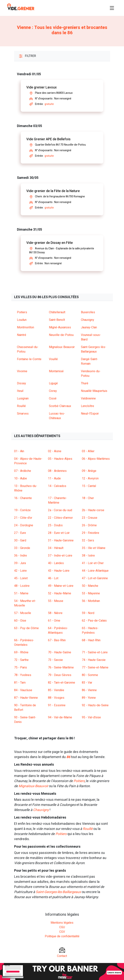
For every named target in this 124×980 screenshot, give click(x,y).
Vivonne (22, 371)
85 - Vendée (56, 690)
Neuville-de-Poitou (61, 335)
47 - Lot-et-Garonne (95, 578)
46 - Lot (53, 578)
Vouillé (53, 359)
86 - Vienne (89, 690)
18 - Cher (88, 498)
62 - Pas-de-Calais (94, 621)
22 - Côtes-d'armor (60, 518)
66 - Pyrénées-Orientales (24, 643)
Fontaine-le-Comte (29, 359)
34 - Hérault (56, 548)
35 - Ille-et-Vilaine (94, 548)
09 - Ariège (89, 471)
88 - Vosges (56, 698)
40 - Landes (56, 563)
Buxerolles (88, 312)
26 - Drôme (89, 525)
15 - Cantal (89, 486)
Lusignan (23, 399)
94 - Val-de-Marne (60, 717)
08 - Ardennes (57, 471)
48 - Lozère (22, 586)
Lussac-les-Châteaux (57, 416)
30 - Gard (20, 540)
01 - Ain (19, 451)
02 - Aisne (55, 451)
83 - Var (87, 683)
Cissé (53, 399)
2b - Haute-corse (93, 510)
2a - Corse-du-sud (60, 510)
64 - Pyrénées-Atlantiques (58, 630)
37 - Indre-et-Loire (60, 556)
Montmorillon (25, 327)
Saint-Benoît (57, 320)
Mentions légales (62, 923)
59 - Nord (88, 613)
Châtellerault (57, 312)
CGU (62, 927)
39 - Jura (20, 563)
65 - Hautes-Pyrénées (90, 630)
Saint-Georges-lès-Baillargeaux (94, 349)
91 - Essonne (57, 705)
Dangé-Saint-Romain (89, 361)
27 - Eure (20, 533)
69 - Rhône (21, 652)
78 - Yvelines (23, 675)
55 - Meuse (56, 601)
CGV (62, 932)
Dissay (21, 383)
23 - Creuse (90, 518)
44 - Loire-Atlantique (95, 571)
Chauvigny (87, 320)
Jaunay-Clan (89, 327)
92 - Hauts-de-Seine (95, 705)
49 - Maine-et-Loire (61, 586)
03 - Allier (88, 451)
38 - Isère (88, 556)
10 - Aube (21, 478)
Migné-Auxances (60, 327)
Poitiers (22, 312)
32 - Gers (88, 540)
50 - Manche (90, 586)
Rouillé (21, 406)
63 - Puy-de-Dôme (26, 628)
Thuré (85, 383)
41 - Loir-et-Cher (93, 563)
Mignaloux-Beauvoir (62, 347)
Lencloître (87, 406)
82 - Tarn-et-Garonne (62, 683)
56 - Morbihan (91, 601)
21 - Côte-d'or (23, 518)
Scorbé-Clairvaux (60, 406)
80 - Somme (90, 675)
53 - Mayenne (91, 593)
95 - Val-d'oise (91, 717)
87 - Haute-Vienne (26, 698)
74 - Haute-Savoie (94, 660)
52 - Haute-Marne (60, 593)
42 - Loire (20, 571)
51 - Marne (21, 593)
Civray (53, 391)
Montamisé (56, 371)
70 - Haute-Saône (60, 652)
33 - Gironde (22, 548)
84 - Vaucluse (23, 690)
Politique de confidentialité (62, 936)
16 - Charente (23, 498)
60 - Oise (20, 621)
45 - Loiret (21, 578)
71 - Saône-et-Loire (95, 652)
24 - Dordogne (24, 525)
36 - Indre (21, 556)
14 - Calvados (57, 486)
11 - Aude (54, 478)
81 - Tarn (20, 683)
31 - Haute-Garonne (61, 540)
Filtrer (27, 56)
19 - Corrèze (22, 510)
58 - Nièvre (55, 613)
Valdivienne (88, 399)
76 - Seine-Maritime (61, 668)
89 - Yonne (89, 698)
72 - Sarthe (21, 660)
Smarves (23, 414)
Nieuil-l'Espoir (90, 414)
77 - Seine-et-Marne (95, 668)
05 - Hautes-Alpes (60, 459)
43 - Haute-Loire (59, 571)
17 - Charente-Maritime (57, 500)
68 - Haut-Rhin (91, 640)
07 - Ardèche (23, 471)
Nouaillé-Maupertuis (94, 391)
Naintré (22, 335)
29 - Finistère (91, 533)
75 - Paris (21, 668)
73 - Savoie (55, 660)
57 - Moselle (23, 613)
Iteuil (20, 391)
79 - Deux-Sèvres (60, 675)
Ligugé (53, 383)
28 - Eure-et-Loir (59, 533)
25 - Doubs (55, 525)
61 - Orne (54, 621)
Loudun (22, 320)
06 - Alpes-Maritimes (96, 459)
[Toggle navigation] (112, 8)
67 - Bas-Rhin (57, 640)
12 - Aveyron (90, 478)
